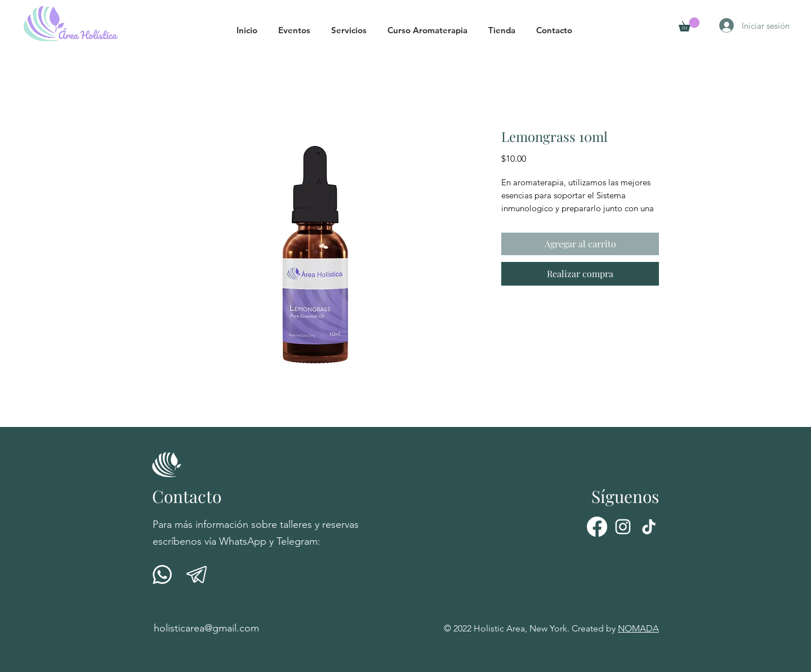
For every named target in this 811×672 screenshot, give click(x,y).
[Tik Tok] (649, 527)
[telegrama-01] (197, 575)
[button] (299, 30)
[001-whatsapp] (162, 575)
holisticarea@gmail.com (206, 628)
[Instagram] (623, 527)
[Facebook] (597, 527)
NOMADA (638, 628)
